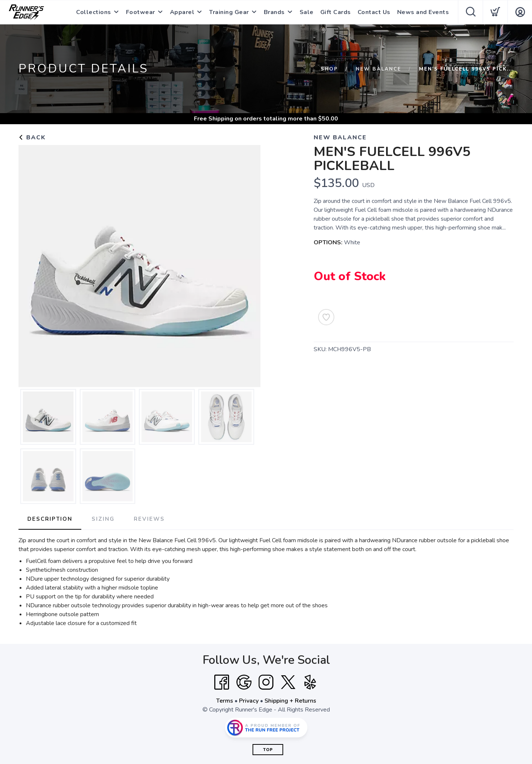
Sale (307, 12)
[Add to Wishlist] (326, 317)
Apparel (182, 12)
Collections (94, 12)
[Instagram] (266, 682)
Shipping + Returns (290, 701)
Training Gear (229, 12)
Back (32, 137)
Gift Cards (336, 12)
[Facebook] (222, 682)
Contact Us (374, 12)
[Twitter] (288, 682)
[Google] (244, 682)
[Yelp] (310, 682)
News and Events (423, 12)
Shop (329, 69)
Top (268, 750)
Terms (225, 701)
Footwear (141, 12)
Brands (274, 12)
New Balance (378, 69)
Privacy (249, 701)
